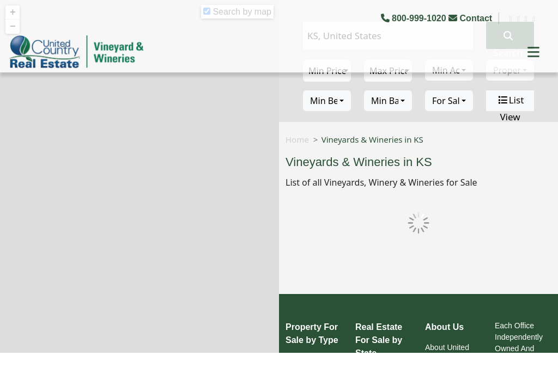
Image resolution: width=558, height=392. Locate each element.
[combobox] (327, 101)
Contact (471, 18)
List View (510, 101)
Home (297, 139)
